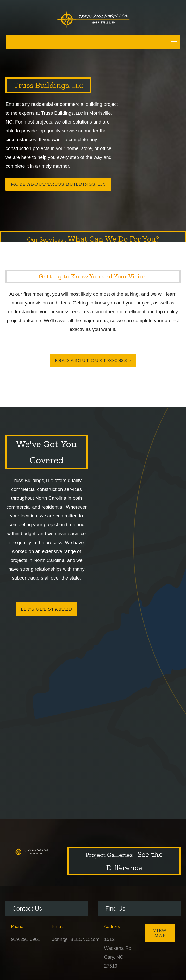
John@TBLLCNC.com (76, 939)
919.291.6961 (26, 939)
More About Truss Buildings (58, 184)
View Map (160, 933)
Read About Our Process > (93, 360)
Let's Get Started (46, 609)
